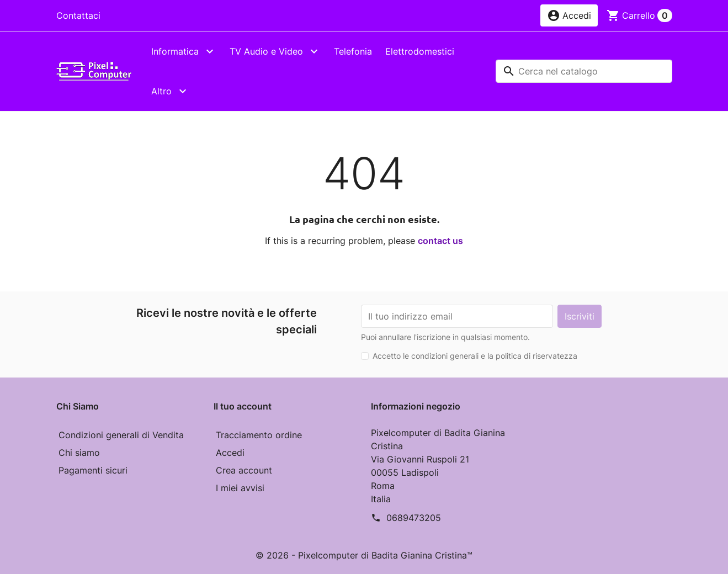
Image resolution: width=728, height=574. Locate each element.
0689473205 (414, 518)
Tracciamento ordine (259, 435)
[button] (569, 15)
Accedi (230, 453)
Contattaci (78, 15)
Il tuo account (243, 406)
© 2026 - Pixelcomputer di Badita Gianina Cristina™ (364, 555)
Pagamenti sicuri (93, 470)
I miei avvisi (240, 488)
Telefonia (353, 51)
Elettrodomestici (420, 51)
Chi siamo (79, 453)
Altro (161, 91)
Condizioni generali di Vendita (121, 435)
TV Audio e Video (266, 51)
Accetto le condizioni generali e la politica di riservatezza (475, 356)
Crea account (244, 470)
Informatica (175, 51)
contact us (440, 241)
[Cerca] (584, 71)
